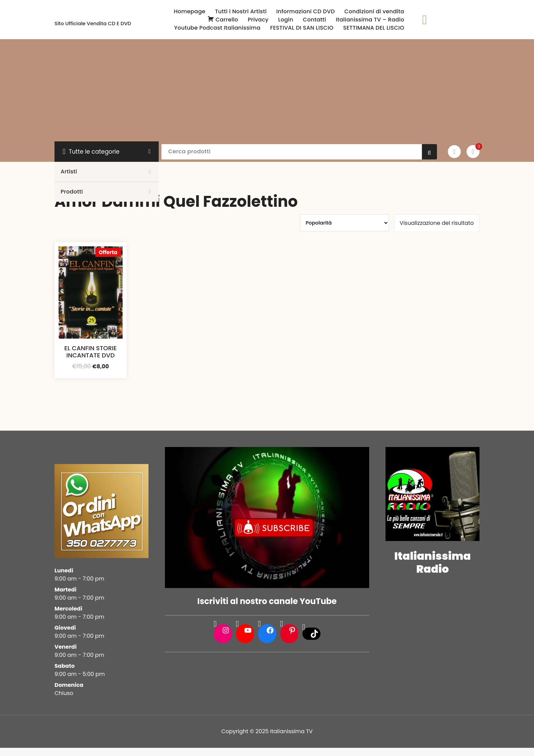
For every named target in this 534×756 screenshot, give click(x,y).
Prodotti (72, 192)
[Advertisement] (267, 90)
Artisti (69, 172)
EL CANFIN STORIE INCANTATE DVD (91, 352)
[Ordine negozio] (344, 223)
